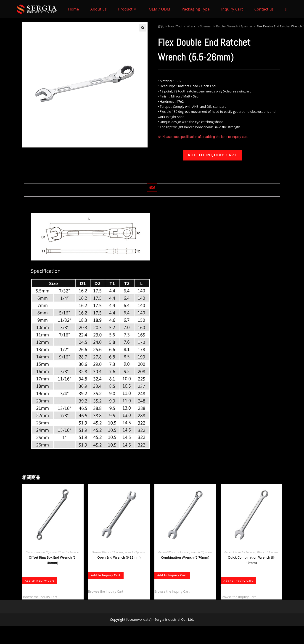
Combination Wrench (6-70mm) (185, 557)
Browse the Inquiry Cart (40, 597)
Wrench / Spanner (199, 26)
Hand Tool (175, 26)
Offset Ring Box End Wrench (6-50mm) (53, 560)
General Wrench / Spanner (41, 552)
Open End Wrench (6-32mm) (119, 557)
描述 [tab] (152, 188)
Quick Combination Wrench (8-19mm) (251, 560)
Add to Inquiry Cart (212, 155)
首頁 (161, 26)
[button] (143, 28)
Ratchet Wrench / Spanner (234, 26)
